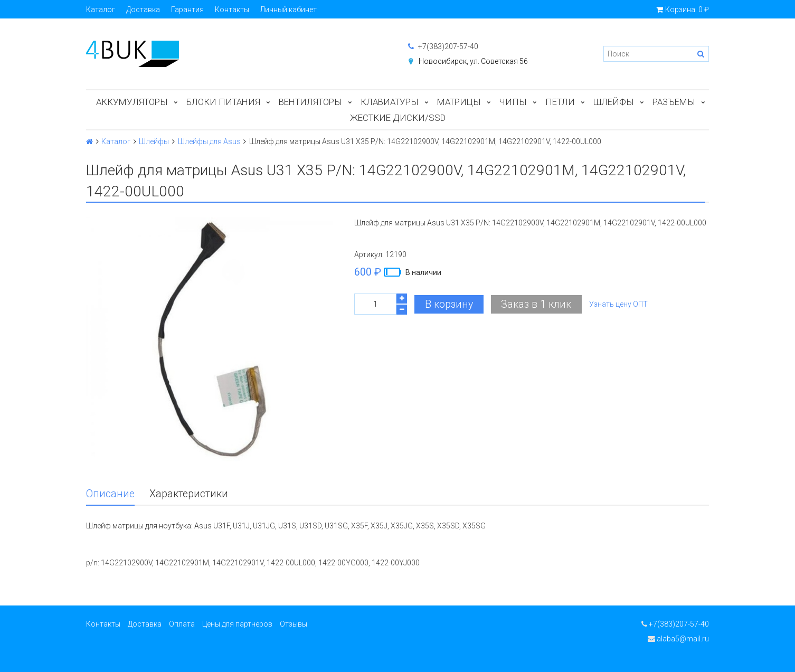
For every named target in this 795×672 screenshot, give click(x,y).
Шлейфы (614, 102)
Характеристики (189, 494)
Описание (110, 494)
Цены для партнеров (237, 624)
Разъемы (674, 102)
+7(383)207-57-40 (443, 46)
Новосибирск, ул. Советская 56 (473, 61)
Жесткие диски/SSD (398, 118)
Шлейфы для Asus (209, 141)
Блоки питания (223, 102)
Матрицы (459, 102)
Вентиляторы (310, 102)
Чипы (513, 102)
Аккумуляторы (132, 102)
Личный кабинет (288, 10)
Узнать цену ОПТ (618, 304)
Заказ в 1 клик (536, 304)
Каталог (101, 10)
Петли (560, 102)
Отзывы (294, 624)
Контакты (232, 10)
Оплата (182, 624)
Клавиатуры (390, 102)
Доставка (143, 10)
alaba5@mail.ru (678, 639)
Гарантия (187, 10)
